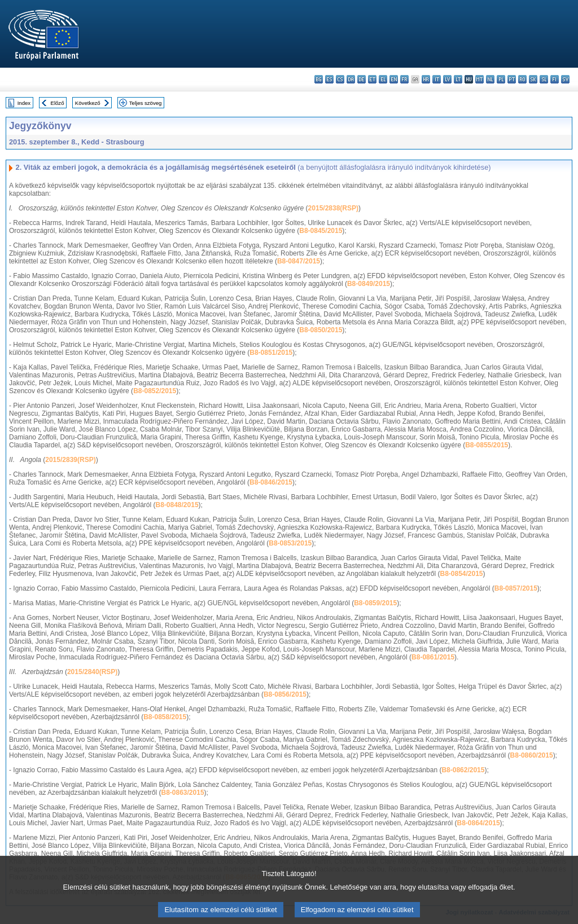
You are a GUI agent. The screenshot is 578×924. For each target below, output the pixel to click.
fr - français (404, 79)
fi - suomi (555, 79)
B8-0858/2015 (165, 717)
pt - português (512, 79)
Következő (88, 103)
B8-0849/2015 (369, 284)
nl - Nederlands (490, 79)
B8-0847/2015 (299, 261)
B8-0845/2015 (321, 231)
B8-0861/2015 (433, 657)
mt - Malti (480, 79)
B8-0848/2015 (177, 505)
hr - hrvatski (426, 79)
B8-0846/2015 (271, 482)
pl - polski (501, 79)
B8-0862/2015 (463, 770)
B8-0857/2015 (516, 588)
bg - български (319, 79)
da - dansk (351, 79)
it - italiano (437, 79)
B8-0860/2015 (532, 755)
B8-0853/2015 (290, 543)
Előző (58, 103)
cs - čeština (340, 79)
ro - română (522, 79)
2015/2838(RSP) (333, 208)
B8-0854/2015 (461, 574)
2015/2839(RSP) (70, 460)
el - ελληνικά (383, 79)
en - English (394, 79)
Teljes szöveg (146, 103)
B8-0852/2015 (155, 391)
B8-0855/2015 (487, 445)
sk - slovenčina (533, 79)
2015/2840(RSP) (92, 672)
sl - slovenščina (544, 79)
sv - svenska (565, 79)
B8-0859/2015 (375, 603)
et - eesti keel (372, 79)
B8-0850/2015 (321, 330)
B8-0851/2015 (271, 353)
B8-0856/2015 (285, 694)
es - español (329, 79)
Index (24, 103)
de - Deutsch (362, 79)
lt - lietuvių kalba (458, 79)
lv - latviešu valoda (447, 79)
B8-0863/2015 (183, 793)
